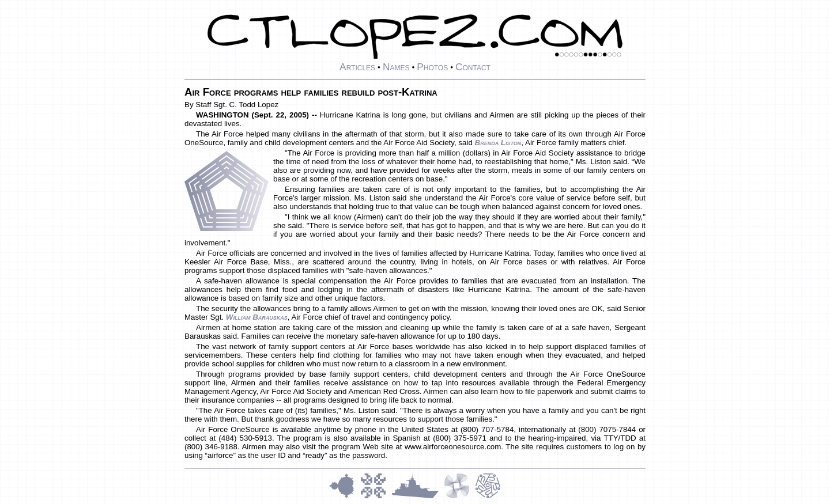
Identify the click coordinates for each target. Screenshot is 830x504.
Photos (432, 67)
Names (396, 67)
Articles (357, 67)
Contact (473, 67)
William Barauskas (257, 317)
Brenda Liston (498, 143)
